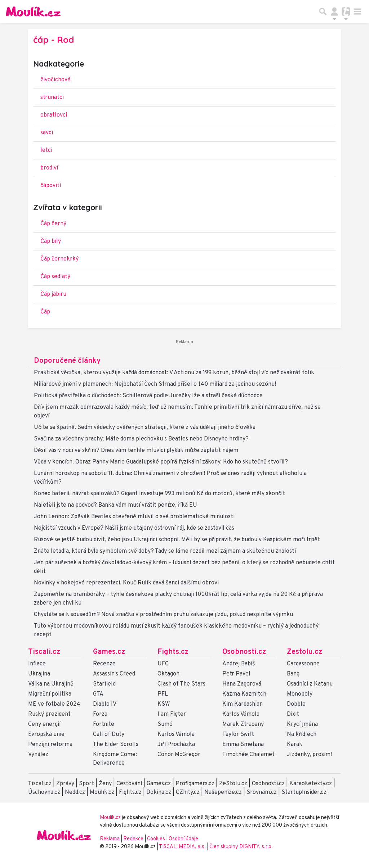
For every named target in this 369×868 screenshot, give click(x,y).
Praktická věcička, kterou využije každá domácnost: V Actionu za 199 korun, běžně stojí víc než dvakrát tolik (174, 373)
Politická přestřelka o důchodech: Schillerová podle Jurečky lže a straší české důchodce (148, 396)
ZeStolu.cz (233, 784)
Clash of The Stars (181, 684)
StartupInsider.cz (304, 792)
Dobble (296, 704)
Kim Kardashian (243, 704)
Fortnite (104, 724)
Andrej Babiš (239, 664)
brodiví (49, 168)
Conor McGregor (179, 755)
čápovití (51, 186)
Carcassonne (303, 664)
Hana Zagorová (242, 684)
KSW (164, 704)
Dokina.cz (159, 792)
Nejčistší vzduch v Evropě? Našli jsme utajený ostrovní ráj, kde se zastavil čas (134, 528)
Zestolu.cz (304, 652)
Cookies (156, 839)
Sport (86, 784)
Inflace (37, 664)
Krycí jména (302, 724)
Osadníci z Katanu (310, 684)
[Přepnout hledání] (323, 12)
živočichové (55, 80)
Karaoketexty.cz (311, 784)
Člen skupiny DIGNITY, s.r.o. (241, 847)
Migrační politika (50, 694)
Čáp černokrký (59, 259)
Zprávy (65, 784)
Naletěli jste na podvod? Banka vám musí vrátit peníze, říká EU (115, 505)
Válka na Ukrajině (51, 684)
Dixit (293, 714)
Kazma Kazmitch (244, 694)
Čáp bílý (51, 241)
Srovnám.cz (262, 792)
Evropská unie (46, 734)
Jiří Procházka (176, 745)
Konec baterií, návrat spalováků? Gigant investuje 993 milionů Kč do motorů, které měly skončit (159, 494)
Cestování (129, 784)
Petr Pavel (236, 674)
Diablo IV (105, 704)
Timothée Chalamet (248, 755)
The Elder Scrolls (116, 745)
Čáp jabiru (53, 294)
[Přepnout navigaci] (334, 12)
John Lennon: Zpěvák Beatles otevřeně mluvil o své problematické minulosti (134, 517)
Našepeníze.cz (223, 792)
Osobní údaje (183, 839)
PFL (163, 694)
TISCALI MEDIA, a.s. (183, 847)
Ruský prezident (49, 714)
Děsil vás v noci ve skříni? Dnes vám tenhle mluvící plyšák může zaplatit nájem (136, 451)
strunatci (52, 98)
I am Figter (172, 714)
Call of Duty (109, 734)
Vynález (38, 755)
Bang (293, 674)
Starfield (104, 684)
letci (46, 150)
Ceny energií (44, 724)
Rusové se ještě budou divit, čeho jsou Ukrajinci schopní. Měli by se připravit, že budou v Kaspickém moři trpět (177, 540)
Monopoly (300, 694)
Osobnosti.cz (244, 652)
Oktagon (168, 674)
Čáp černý (53, 224)
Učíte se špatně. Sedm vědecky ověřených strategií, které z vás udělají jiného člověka (145, 428)
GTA (98, 694)
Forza (100, 714)
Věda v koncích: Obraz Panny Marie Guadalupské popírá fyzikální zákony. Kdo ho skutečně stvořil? (161, 462)
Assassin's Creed (114, 674)
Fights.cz (173, 652)
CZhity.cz (188, 792)
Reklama (110, 839)
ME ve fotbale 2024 (54, 704)
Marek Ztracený (243, 724)
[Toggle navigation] (357, 12)
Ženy (105, 784)
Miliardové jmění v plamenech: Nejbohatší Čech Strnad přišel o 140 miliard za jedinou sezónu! (155, 384)
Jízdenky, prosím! (309, 755)
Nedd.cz (75, 792)
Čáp (45, 312)
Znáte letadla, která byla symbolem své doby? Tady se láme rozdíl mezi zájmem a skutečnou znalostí (165, 551)
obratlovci (54, 115)
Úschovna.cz (44, 792)
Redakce (133, 839)
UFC (163, 664)
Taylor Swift (238, 734)
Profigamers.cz (195, 784)
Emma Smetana (243, 745)
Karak (295, 745)
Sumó (165, 724)
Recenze (104, 664)
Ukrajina (39, 674)
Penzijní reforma (50, 745)
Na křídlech (302, 734)
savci (47, 133)
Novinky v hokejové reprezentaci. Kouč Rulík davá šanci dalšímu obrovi (126, 583)
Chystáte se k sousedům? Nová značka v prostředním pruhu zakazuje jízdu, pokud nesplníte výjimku (163, 615)
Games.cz (109, 652)
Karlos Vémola (176, 734)
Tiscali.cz (44, 652)
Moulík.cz (102, 792)
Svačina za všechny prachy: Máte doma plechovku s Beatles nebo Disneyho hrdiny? (141, 439)
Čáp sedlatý (55, 277)
